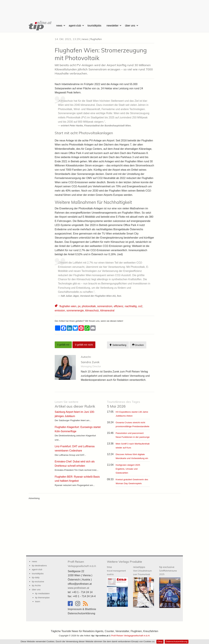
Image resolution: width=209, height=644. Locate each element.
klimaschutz (92, 310)
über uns (130, 26)
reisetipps (142, 571)
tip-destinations (39, 566)
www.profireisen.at (78, 588)
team (38, 601)
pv (79, 306)
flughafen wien (68, 306)
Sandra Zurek (90, 362)
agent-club (75, 26)
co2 (140, 306)
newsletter (113, 26)
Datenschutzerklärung (177, 641)
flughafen (96, 39)
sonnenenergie (75, 310)
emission (60, 310)
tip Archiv (36, 585)
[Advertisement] (104, 7)
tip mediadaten (42, 593)
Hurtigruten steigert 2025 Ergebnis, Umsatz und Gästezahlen (128, 469)
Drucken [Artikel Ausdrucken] (138, 345)
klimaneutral (107, 310)
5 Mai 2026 (124, 404)
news (59, 26)
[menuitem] (40, 26)
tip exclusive (168, 571)
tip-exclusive (38, 582)
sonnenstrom (105, 306)
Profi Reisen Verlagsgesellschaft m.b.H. (131, 636)
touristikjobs (94, 26)
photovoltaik (89, 306)
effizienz (119, 306)
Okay (160, 641)
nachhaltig (131, 306)
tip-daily (36, 577)
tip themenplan (42, 598)
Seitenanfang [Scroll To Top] (118, 345)
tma (116, 571)
